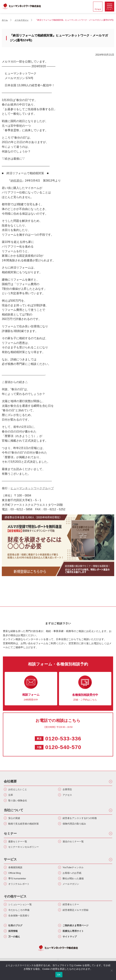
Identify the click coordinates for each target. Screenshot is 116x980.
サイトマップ (70, 937)
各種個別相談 (15, 867)
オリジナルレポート (19, 884)
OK (59, 975)
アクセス (67, 795)
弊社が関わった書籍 (73, 879)
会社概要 (10, 781)
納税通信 (16, 181)
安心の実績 (14, 818)
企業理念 (67, 789)
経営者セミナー (71, 904)
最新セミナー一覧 (18, 842)
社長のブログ (15, 925)
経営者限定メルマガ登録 (75, 910)
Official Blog (15, 873)
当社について (14, 810)
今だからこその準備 (19, 910)
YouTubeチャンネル (73, 867)
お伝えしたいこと (18, 789)
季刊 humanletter (17, 879)
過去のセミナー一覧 (73, 842)
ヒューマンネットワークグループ (32, 488)
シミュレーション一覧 (20, 904)
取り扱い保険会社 (18, 801)
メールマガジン (71, 884)
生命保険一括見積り (19, 916)
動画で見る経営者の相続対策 (24, 824)
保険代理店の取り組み (74, 824)
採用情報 (13, 931)
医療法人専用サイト (73, 931)
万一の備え (14, 937)
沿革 (11, 795)
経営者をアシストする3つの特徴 (80, 818)
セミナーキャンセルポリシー (24, 847)
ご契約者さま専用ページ (75, 925)
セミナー (10, 834)
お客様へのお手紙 (72, 873)
